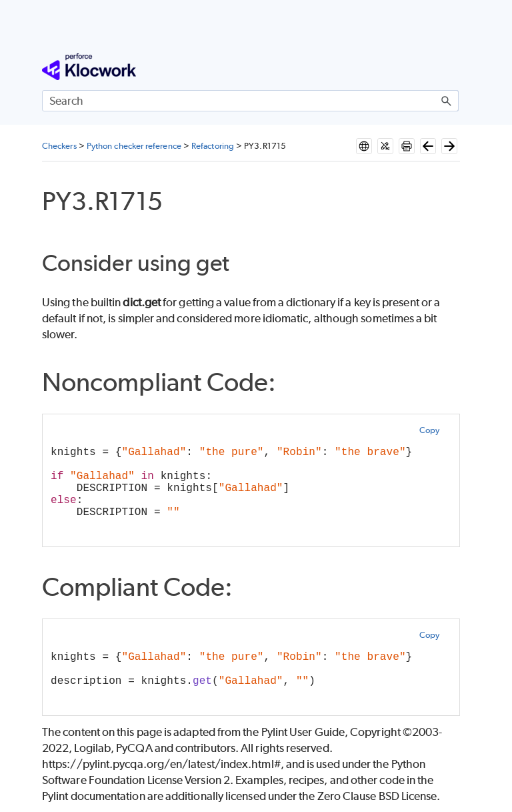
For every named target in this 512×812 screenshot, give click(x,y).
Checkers (59, 146)
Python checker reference (134, 146)
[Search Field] (250, 101)
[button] (447, 101)
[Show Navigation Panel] (451, 67)
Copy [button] (429, 430)
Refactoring (213, 146)
